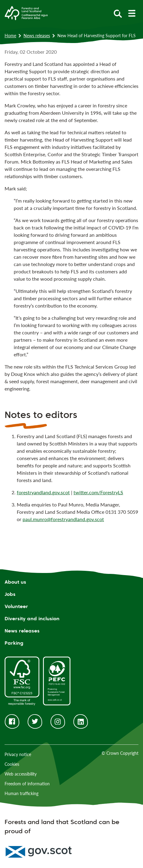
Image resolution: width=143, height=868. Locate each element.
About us (15, 582)
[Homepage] (26, 13)
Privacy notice (18, 754)
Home (10, 36)
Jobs (10, 594)
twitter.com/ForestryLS (98, 492)
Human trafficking (21, 793)
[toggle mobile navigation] (132, 13)
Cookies (12, 764)
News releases (37, 36)
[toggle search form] (118, 13)
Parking (14, 643)
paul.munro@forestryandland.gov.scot (63, 519)
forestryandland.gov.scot (43, 492)
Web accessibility (21, 774)
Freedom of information (27, 784)
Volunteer (16, 606)
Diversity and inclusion (32, 619)
